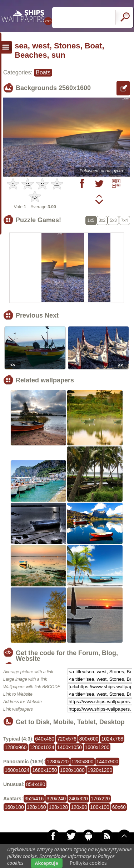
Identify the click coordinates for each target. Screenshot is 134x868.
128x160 (36, 807)
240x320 (78, 799)
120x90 (79, 807)
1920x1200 (100, 770)
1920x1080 (72, 770)
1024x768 (112, 739)
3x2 (102, 220)
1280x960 (16, 747)
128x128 (58, 807)
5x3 (113, 220)
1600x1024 (17, 770)
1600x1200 (97, 747)
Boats (43, 72)
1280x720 (58, 762)
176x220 (100, 799)
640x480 (45, 739)
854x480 (36, 784)
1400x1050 (70, 747)
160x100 (14, 807)
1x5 (91, 220)
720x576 (67, 739)
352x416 (34, 799)
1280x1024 (42, 747)
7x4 (125, 220)
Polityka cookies (88, 863)
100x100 (100, 807)
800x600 (89, 739)
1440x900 (108, 762)
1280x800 (83, 762)
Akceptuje (47, 863)
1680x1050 (44, 770)
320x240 (56, 799)
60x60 (119, 807)
